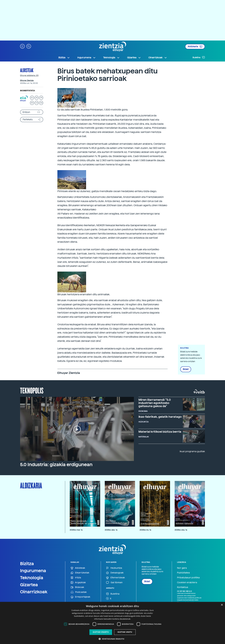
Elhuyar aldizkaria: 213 (29, 75)
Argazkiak (78, 583)
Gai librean (114, 583)
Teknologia (32, 578)
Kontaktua (183, 587)
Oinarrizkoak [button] (158, 58)
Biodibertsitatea (27, 91)
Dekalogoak (115, 573)
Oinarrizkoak (34, 592)
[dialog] (113, 623)
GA (41, 103)
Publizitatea (183, 573)
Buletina (199, 57)
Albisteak (27, 70)
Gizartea (29, 585)
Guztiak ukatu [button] (125, 632)
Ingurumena (33, 571)
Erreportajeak (80, 597)
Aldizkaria (195, 47)
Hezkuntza (114, 568)
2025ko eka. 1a (181, 530)
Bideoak (77, 587)
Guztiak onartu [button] (101, 632)
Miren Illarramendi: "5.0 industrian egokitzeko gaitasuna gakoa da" (155, 403)
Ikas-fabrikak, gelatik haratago (160, 417)
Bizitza (27, 564)
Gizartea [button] (134, 58)
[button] (22, 46)
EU (32, 98)
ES (37, 98)
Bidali (186, 369)
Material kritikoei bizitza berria (160, 432)
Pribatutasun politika (188, 578)
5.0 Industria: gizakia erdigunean (56, 465)
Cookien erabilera (187, 582)
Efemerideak (115, 578)
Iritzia (76, 578)
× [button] (222, 605)
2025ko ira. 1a (145, 530)
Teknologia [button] (111, 58)
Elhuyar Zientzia (27, 80)
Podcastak (79, 592)
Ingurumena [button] (87, 58)
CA (37, 103)
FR (41, 98)
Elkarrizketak (80, 573)
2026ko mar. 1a (76, 530)
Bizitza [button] (64, 58)
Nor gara (182, 568)
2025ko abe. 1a (111, 530)
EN (32, 103)
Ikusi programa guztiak (192, 451)
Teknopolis (32, 390)
